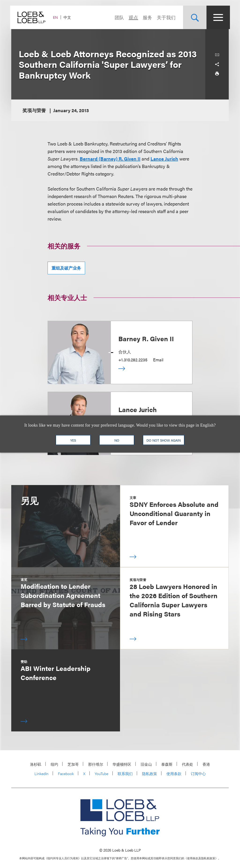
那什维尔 (96, 764)
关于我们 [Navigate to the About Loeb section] (165, 17)
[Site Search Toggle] (194, 17)
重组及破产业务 (66, 268)
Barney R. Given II (146, 338)
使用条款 (174, 774)
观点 (132, 17)
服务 (146, 17)
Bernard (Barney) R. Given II (110, 159)
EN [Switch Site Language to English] (57, 17)
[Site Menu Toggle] (217, 17)
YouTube (101, 774)
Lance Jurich (164, 159)
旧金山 (146, 764)
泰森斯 (167, 764)
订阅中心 (198, 774)
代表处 (187, 764)
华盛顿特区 (122, 764)
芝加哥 (73, 764)
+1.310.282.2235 (133, 360)
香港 (206, 764)
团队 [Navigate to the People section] (118, 17)
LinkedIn (41, 774)
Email (158, 360)
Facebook (66, 774)
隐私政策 (150, 774)
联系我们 (125, 774)
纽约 (54, 764)
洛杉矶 (36, 764)
